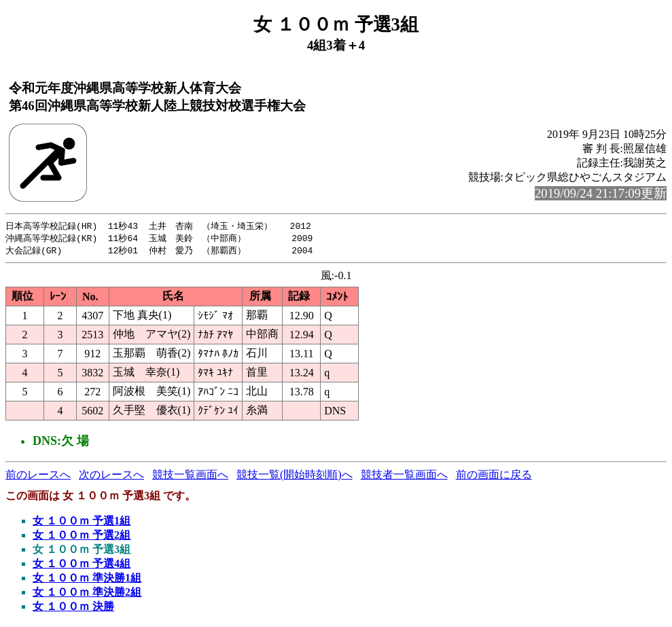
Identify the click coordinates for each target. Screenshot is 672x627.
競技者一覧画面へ (404, 477)
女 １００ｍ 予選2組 (82, 537)
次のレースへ (111, 477)
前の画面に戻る (494, 477)
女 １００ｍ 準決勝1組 (87, 580)
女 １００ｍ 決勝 (73, 608)
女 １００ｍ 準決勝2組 (87, 594)
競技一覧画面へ (190, 477)
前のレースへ (38, 477)
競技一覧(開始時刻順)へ (295, 477)
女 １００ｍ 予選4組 (82, 566)
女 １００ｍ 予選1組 (82, 523)
